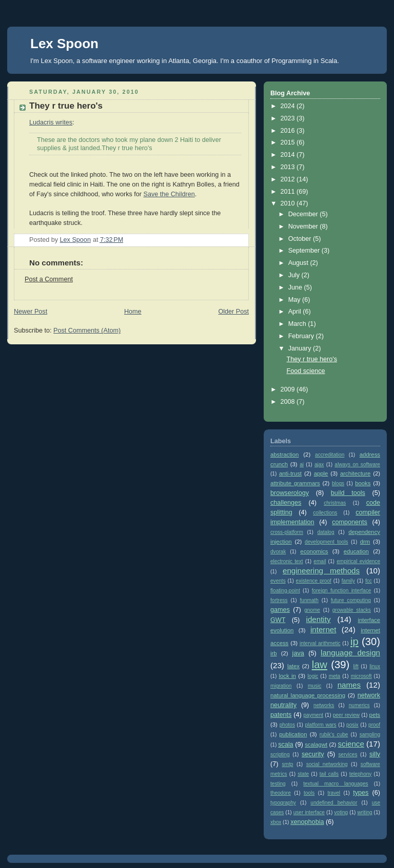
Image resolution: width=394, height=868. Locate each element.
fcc (369, 581)
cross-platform (287, 532)
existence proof (314, 581)
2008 (289, 402)
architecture (355, 473)
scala (285, 745)
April (296, 312)
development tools (326, 542)
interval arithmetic (320, 643)
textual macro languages (336, 784)
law (320, 665)
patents (281, 715)
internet (323, 629)
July (295, 275)
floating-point (285, 591)
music (314, 686)
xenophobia (307, 822)
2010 (289, 203)
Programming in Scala (304, 61)
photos (287, 725)
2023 (289, 118)
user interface (309, 812)
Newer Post (31, 312)
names (349, 685)
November (304, 226)
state (303, 774)
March (298, 324)
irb (274, 653)
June (296, 287)
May (295, 300)
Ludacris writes (51, 122)
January (301, 348)
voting (341, 812)
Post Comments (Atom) (87, 330)
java (298, 653)
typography (283, 803)
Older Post (233, 312)
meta (334, 676)
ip (354, 642)
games (280, 610)
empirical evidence (358, 561)
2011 (289, 192)
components (350, 522)
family (348, 581)
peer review (346, 715)
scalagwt (316, 745)
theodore (281, 793)
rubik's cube (334, 735)
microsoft (361, 676)
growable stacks (352, 610)
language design (350, 653)
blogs (338, 483)
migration (281, 686)
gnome (312, 610)
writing (365, 812)
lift (356, 666)
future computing (351, 600)
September (305, 251)
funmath (309, 600)
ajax (319, 464)
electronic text (287, 561)
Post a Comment (49, 279)
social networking (327, 764)
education (356, 551)
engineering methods (321, 571)
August (299, 263)
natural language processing (308, 695)
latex (293, 666)
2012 (289, 179)
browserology (290, 493)
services (348, 755)
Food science (306, 371)
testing (278, 784)
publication (293, 734)
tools (309, 793)
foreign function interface (342, 591)
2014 (289, 155)
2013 (289, 167)
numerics (359, 705)
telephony (361, 774)
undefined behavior (334, 803)
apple (321, 473)
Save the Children (169, 194)
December (304, 214)
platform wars (320, 725)
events (278, 581)
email (320, 561)
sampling (370, 735)
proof (374, 725)
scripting (280, 755)
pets (375, 715)
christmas (335, 503)
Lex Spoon (64, 44)
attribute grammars (295, 483)
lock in (287, 676)
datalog (326, 532)
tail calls (329, 774)
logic (313, 676)
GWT (278, 620)
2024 (289, 106)
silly (375, 754)
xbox (276, 822)
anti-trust (290, 473)
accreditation (330, 455)
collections (325, 513)
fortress (279, 600)
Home (133, 312)
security (313, 754)
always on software (357, 464)
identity (319, 619)
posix (352, 725)
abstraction (284, 454)
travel (334, 793)
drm (365, 542)
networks (324, 705)
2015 (289, 142)
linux (375, 666)
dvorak (278, 552)
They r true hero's (312, 359)
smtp (288, 764)
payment (313, 715)
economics (314, 551)
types (361, 793)
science (351, 744)
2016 (289, 131)
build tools (348, 493)
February (302, 336)
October (301, 239)
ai (302, 464)
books (363, 483)
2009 (289, 389)
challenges (286, 503)
